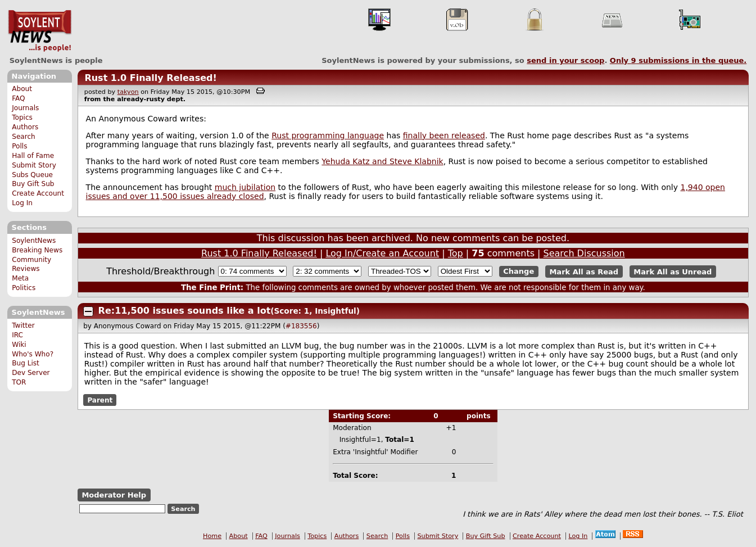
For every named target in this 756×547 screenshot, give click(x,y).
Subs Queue (32, 175)
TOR (19, 382)
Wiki (19, 345)
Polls (19, 146)
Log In (22, 203)
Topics (22, 117)
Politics (24, 288)
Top (456, 253)
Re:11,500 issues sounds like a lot (185, 311)
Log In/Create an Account (382, 253)
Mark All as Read (584, 271)
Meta (20, 278)
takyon (128, 92)
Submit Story (34, 165)
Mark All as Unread (673, 271)
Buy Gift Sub (33, 184)
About (22, 89)
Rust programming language (328, 135)
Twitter (23, 326)
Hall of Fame (33, 156)
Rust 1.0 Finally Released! (150, 78)
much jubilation (245, 187)
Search (24, 137)
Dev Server (31, 373)
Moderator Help (114, 495)
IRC (17, 335)
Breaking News (37, 250)
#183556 (301, 326)
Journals (25, 108)
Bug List (26, 363)
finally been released (444, 135)
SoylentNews (40, 31)
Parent (100, 400)
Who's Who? (33, 354)
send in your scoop (565, 60)
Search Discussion (584, 253)
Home (212, 536)
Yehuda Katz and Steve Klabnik (382, 161)
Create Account (38, 193)
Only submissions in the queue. (678, 60)
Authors (25, 127)
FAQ (18, 98)
